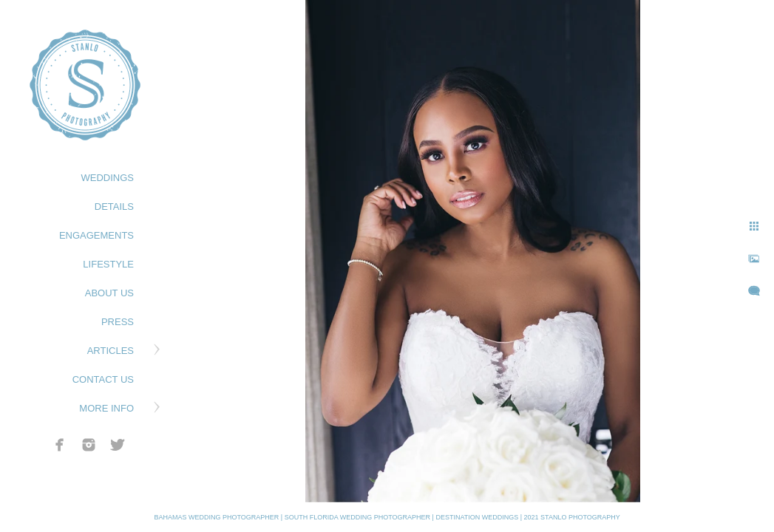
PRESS (118, 322)
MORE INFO (106, 408)
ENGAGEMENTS (96, 235)
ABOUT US (109, 293)
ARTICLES (111, 351)
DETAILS (114, 207)
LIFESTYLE (108, 264)
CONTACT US (103, 379)
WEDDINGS (108, 178)
